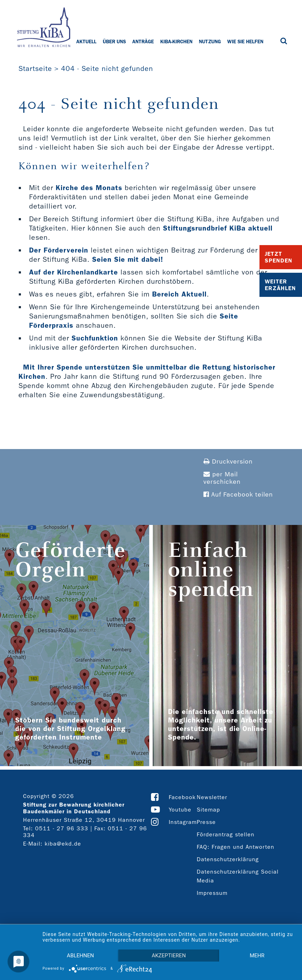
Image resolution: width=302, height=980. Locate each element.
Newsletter (212, 797)
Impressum (212, 893)
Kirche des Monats (89, 188)
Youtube (180, 810)
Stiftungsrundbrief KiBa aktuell (218, 228)
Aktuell (86, 41)
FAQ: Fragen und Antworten (236, 847)
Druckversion (228, 462)
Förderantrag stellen (226, 834)
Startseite (35, 68)
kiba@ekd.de (63, 844)
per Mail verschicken (222, 478)
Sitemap (208, 810)
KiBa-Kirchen (176, 41)
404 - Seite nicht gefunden (107, 68)
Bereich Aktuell (179, 294)
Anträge (143, 41)
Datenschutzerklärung (228, 859)
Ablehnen (80, 956)
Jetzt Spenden (279, 257)
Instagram (183, 822)
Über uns (114, 41)
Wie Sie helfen (245, 41)
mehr (257, 956)
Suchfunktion (95, 338)
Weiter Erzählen (280, 285)
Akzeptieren (169, 956)
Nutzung (210, 41)
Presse (206, 822)
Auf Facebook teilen (238, 495)
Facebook (182, 797)
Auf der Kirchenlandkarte (74, 272)
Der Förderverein (59, 250)
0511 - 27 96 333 (62, 828)
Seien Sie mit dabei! (128, 259)
